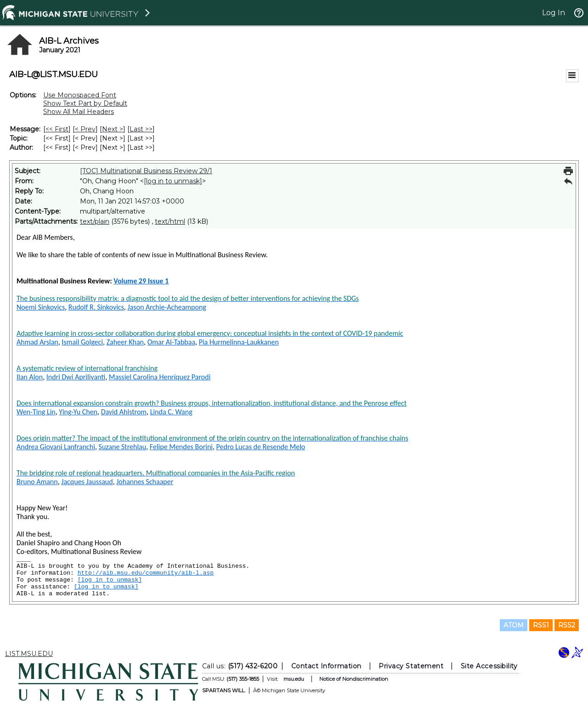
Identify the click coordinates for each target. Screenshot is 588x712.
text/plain (95, 221)
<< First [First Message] (57, 129)
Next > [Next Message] (113, 129)
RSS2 (567, 625)
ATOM (514, 625)
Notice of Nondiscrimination (354, 679)
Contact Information (326, 666)
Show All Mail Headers (79, 112)
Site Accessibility (489, 666)
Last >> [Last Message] (141, 129)
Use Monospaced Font (80, 95)
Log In (554, 13)
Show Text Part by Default (85, 103)
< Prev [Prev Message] (85, 129)
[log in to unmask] (173, 181)
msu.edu (294, 679)
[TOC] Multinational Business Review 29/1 (146, 171)
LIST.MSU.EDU (29, 654)
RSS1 (541, 625)
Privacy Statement (411, 666)
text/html (170, 221)
